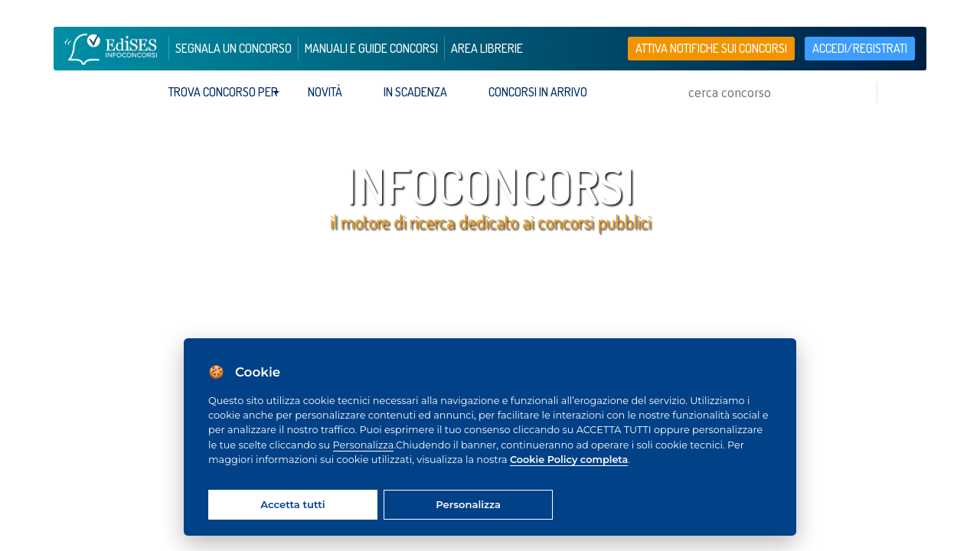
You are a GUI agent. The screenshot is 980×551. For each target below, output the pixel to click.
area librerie (487, 48)
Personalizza (364, 445)
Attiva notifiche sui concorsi (711, 48)
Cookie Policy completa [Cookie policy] (569, 460)
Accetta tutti (292, 504)
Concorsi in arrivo (538, 92)
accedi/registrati (860, 48)
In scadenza (415, 92)
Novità (325, 92)
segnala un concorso (234, 48)
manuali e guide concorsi (371, 48)
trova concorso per (223, 92)
